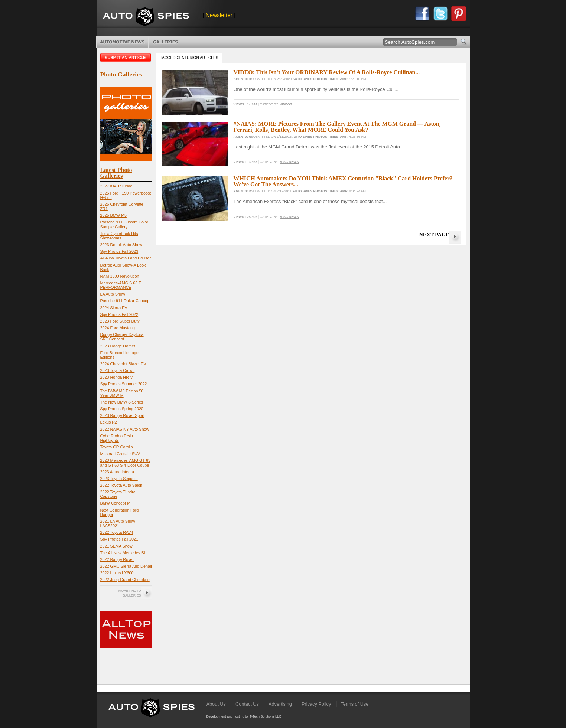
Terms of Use (354, 704)
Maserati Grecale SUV (120, 454)
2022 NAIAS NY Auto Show (125, 429)
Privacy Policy (316, 704)
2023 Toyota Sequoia (119, 479)
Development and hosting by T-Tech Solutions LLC (244, 716)
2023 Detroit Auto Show (121, 245)
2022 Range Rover (117, 559)
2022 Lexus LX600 (117, 573)
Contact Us (247, 704)
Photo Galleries (165, 42)
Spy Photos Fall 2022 (119, 314)
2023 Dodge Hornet (118, 346)
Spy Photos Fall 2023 (119, 251)
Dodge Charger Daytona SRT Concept (122, 337)
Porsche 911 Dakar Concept (126, 301)
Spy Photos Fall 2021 (119, 539)
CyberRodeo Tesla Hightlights (117, 438)
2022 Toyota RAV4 (117, 532)
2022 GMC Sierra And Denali (126, 566)
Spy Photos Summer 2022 (124, 384)
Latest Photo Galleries (116, 173)
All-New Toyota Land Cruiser (126, 258)
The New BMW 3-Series (122, 402)
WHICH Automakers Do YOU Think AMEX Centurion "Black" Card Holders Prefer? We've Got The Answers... (343, 181)
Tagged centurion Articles (189, 58)
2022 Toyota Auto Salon (121, 485)
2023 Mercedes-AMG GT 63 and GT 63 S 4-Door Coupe (125, 463)
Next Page (434, 235)
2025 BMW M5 (113, 215)
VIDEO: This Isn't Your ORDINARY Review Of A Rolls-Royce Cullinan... (327, 72)
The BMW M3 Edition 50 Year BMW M (122, 393)
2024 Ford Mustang (118, 328)
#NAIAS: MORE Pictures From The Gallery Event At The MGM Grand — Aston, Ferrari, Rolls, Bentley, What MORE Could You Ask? (337, 127)
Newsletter (219, 15)
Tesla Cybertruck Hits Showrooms (119, 236)
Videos (286, 104)
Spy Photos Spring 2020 (122, 409)
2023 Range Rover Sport (122, 415)
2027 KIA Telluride (116, 186)
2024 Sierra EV (114, 308)
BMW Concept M (116, 503)
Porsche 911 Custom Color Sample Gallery (124, 224)
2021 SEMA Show (116, 546)
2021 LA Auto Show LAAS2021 (118, 523)
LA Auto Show (113, 294)
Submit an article (126, 58)
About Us (216, 704)
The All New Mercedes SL (123, 553)
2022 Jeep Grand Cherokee (125, 580)
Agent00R (242, 79)
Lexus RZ (109, 422)
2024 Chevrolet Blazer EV (123, 364)
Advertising (280, 704)
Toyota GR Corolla (117, 447)
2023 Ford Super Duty (120, 321)
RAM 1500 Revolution (120, 276)
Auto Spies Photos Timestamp (319, 79)
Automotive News (122, 42)
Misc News (289, 162)
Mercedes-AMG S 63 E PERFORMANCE (121, 285)
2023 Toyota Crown (118, 370)
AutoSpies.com (146, 17)
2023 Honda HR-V (117, 377)
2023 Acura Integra (117, 472)
